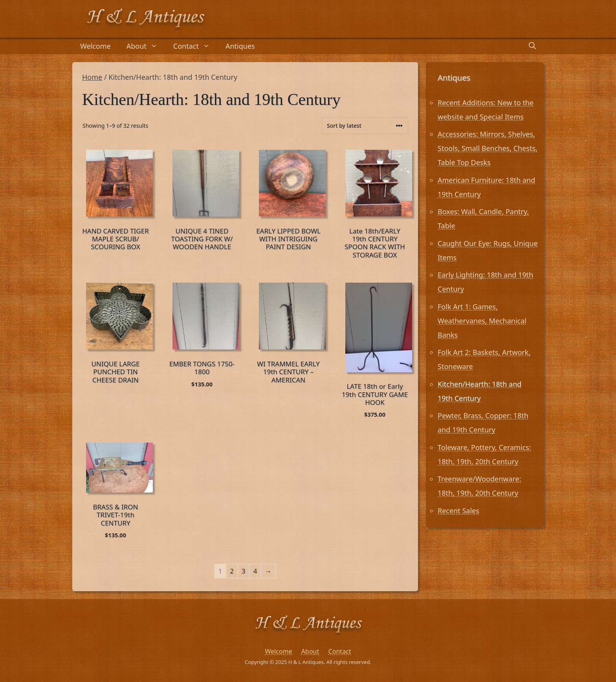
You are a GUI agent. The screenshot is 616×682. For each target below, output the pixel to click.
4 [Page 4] (255, 571)
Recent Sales (458, 511)
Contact (195, 46)
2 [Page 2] (232, 571)
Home (92, 77)
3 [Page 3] (244, 571)
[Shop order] (365, 126)
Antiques (240, 46)
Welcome (95, 46)
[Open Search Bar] (532, 46)
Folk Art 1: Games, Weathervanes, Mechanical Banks (482, 321)
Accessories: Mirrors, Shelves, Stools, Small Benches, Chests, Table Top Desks (488, 148)
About (146, 46)
